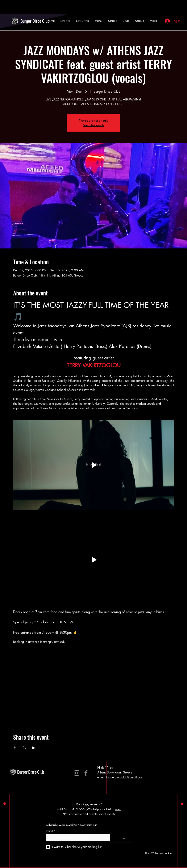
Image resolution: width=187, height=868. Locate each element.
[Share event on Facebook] (15, 747)
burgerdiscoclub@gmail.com (125, 777)
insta (118, 809)
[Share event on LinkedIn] (34, 747)
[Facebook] (86, 773)
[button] (94, 560)
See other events (93, 125)
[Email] (77, 837)
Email (51, 831)
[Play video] (94, 465)
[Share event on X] (24, 747)
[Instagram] (77, 773)
